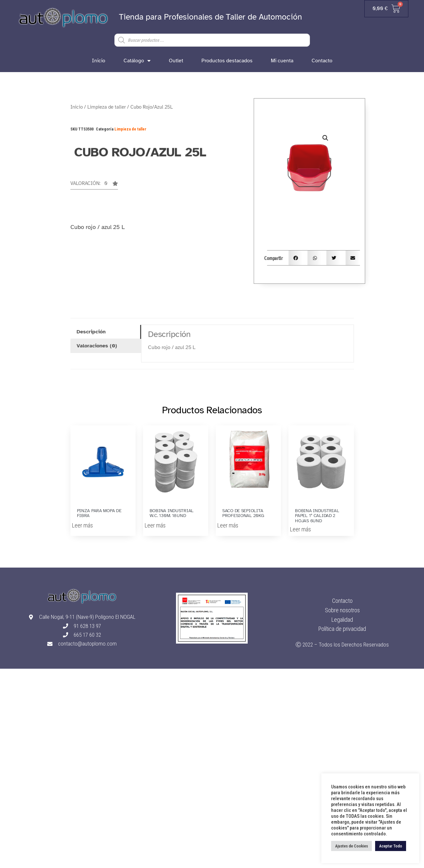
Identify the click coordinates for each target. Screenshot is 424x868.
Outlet (176, 61)
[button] (94, 185)
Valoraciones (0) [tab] (97, 346)
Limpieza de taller (107, 107)
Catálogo (137, 61)
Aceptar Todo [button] (391, 846)
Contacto (322, 61)
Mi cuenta (282, 61)
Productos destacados (227, 61)
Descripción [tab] (91, 332)
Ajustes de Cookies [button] (351, 846)
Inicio (99, 61)
